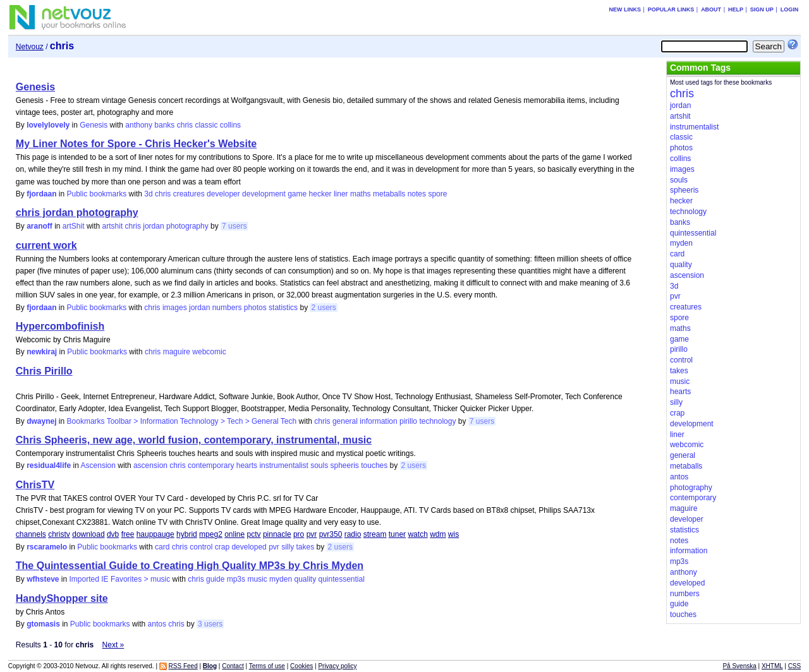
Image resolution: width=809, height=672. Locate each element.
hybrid (187, 534)
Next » (113, 645)
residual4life (49, 465)
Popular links (671, 9)
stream (375, 534)
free (128, 534)
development (264, 194)
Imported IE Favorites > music (120, 579)
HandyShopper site (62, 598)
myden (281, 579)
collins (230, 125)
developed (249, 547)
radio (353, 534)
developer (223, 194)
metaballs (389, 194)
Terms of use (267, 666)
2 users (323, 308)
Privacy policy (337, 666)
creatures (189, 194)
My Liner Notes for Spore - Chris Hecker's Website (136, 144)
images (175, 308)
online (234, 534)
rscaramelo (47, 547)
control (201, 547)
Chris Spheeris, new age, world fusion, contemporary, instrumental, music (194, 440)
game (297, 194)
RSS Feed (183, 666)
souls (319, 465)
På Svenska (739, 666)
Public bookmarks (97, 194)
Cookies (301, 666)
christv (59, 534)
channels (31, 534)
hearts (247, 465)
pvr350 (331, 534)
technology (437, 421)
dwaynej (41, 421)
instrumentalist (283, 465)
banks (164, 125)
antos (157, 624)
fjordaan (41, 194)
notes (417, 194)
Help (736, 9)
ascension (150, 465)
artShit (74, 226)
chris (185, 125)
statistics (283, 308)
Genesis (35, 87)
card (162, 547)
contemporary (211, 465)
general (345, 421)
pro (299, 534)
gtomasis (43, 624)
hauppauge (155, 534)
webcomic (209, 352)
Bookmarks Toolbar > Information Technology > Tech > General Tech (182, 421)
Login (790, 9)
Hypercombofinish (60, 326)
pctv (254, 534)
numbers (227, 308)
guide (215, 579)
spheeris (345, 465)
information (378, 421)
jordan (153, 226)
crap (222, 547)
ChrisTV (35, 485)
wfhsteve (43, 579)
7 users (234, 226)
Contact (233, 666)
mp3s (236, 579)
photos (255, 308)
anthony (139, 125)
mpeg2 (211, 534)
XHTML (772, 666)
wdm (438, 534)
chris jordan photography (77, 213)
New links (625, 9)
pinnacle (277, 534)
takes (306, 547)
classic (206, 125)
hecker (320, 194)
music (257, 579)
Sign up (762, 9)
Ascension (98, 465)
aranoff (40, 226)
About (711, 9)
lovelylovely (48, 125)
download (88, 534)
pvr (312, 534)
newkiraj (42, 352)
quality (305, 579)
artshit (113, 226)
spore (437, 194)
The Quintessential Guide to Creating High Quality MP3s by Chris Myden (190, 566)
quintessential (341, 579)
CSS (795, 666)
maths (361, 194)
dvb (113, 534)
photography (187, 226)
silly (288, 547)
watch (417, 534)
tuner (397, 534)
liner (341, 194)
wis (453, 534)
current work (46, 245)
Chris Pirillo (44, 371)
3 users (210, 624)
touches (374, 465)
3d (148, 194)
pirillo (408, 421)
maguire (177, 352)
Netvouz (30, 47)
